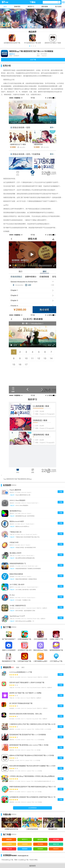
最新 (18, 667)
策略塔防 (17, 6)
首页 (5, 6)
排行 (23, 667)
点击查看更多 (32, 808)
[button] (30, 46)
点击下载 (33, 60)
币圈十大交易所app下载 (21, 860)
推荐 (12, 667)
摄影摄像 (45, 6)
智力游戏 (58, 6)
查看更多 (14, 485)
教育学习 (31, 6)
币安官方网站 (33, 860)
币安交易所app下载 (7, 860)
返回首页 (32, 866)
